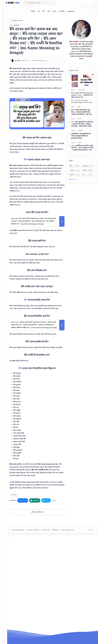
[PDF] (49, 11)
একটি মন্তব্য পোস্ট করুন (37, 594)
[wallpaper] (71, 11)
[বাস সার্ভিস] (62, 11)
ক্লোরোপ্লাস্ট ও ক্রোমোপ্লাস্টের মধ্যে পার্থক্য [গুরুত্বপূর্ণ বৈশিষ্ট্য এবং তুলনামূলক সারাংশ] (81, 136)
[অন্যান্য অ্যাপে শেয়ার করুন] (54, 583)
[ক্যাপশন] (88, 171)
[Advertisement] (49, 282)
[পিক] (44, 11)
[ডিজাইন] (33, 11)
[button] (95, 3)
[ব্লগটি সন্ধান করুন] (40, 3)
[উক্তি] (75, 166)
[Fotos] (55, 11)
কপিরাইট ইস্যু (55, 612)
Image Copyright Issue (67, 612)
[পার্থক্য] (81, 131)
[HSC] (80, 90)
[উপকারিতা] (88, 166)
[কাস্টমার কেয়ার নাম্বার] (75, 171)
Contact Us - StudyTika (33, 612)
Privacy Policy (46, 612)
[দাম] (39, 11)
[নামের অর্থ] (14, 577)
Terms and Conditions (18, 612)
